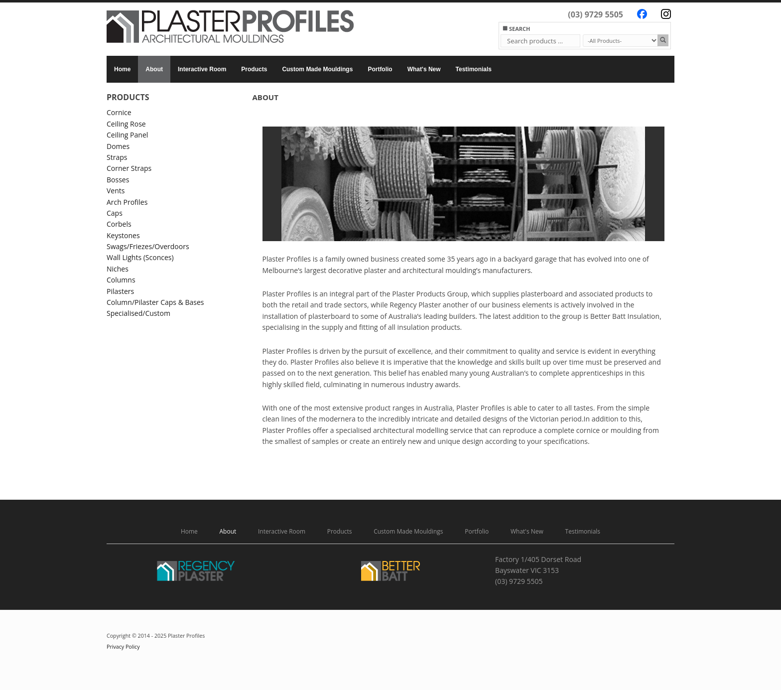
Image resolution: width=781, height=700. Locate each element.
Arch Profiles (127, 202)
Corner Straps (129, 168)
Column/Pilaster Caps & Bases (155, 302)
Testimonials (474, 69)
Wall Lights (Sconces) (140, 257)
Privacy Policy (123, 647)
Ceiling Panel (127, 135)
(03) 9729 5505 (595, 14)
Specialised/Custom (138, 313)
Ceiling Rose (126, 124)
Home (122, 69)
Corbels (119, 224)
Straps (117, 157)
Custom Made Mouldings (317, 69)
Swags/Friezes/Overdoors (148, 246)
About (154, 69)
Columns (121, 280)
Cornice (119, 112)
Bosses (118, 180)
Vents (116, 191)
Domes (118, 146)
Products (254, 69)
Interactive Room (202, 69)
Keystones (123, 235)
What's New (424, 69)
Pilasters (120, 291)
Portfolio (380, 69)
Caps (115, 213)
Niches (118, 269)
